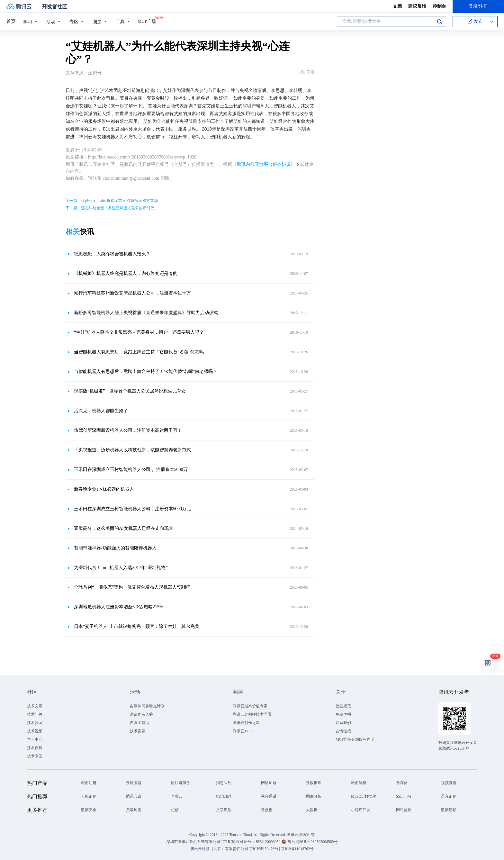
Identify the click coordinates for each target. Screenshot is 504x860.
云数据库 (314, 783)
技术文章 (35, 706)
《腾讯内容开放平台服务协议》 (264, 164)
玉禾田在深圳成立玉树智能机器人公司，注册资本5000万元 (132, 509)
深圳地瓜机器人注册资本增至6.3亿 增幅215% (119, 607)
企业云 (177, 796)
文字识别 (224, 810)
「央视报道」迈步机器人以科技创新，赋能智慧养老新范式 (132, 450)
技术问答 (35, 714)
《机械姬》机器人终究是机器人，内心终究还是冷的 (126, 273)
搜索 (439, 22)
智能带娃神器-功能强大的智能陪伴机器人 (115, 548)
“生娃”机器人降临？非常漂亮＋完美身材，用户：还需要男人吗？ (139, 332)
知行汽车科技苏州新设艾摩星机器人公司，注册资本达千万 (132, 293)
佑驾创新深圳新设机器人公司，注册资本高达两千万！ (128, 430)
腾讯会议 (134, 796)
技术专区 (35, 756)
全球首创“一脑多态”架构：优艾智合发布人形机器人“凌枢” (132, 587)
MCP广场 (147, 21)
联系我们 (343, 723)
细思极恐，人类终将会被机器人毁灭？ (112, 254)
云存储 (402, 783)
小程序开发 (361, 810)
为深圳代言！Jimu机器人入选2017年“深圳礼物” (121, 568)
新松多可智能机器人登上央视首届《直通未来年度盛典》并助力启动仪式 (146, 313)
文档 (397, 6)
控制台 (439, 6)
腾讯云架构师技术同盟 (252, 714)
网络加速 (269, 783)
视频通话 (269, 796)
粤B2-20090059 (269, 842)
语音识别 (449, 796)
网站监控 (404, 810)
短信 (175, 810)
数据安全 (89, 810)
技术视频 (35, 731)
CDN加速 (224, 796)
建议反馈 (417, 6)
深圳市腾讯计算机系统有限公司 (193, 842)
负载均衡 (134, 810)
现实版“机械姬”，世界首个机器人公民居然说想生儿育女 (130, 391)
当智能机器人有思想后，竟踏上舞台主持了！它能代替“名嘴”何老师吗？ (146, 371)
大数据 (312, 810)
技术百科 (35, 748)
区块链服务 (181, 783)
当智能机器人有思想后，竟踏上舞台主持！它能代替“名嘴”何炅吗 (139, 352)
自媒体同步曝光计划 (147, 706)
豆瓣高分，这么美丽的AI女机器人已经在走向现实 (124, 528)
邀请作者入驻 (141, 714)
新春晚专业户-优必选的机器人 (104, 489)
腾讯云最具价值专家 (250, 706)
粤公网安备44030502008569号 (313, 842)
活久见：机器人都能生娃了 (101, 411)
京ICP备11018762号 (297, 849)
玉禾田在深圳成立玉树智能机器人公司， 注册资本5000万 (131, 470)
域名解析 (359, 783)
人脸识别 (89, 796)
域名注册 (89, 783)
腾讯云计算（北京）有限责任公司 (219, 849)
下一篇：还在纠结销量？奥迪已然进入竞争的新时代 (110, 208)
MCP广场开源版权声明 (355, 739)
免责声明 (343, 714)
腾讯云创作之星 (246, 723)
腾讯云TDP (242, 731)
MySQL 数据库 (364, 796)
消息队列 (224, 783)
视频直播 (449, 783)
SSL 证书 (404, 796)
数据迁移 (449, 810)
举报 (307, 72)
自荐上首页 (139, 723)
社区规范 (343, 706)
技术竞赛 (138, 731)
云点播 (267, 810)
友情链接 (343, 731)
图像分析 (314, 796)
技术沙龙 (35, 723)
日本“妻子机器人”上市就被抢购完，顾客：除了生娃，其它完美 (137, 626)
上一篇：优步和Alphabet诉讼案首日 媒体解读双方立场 (112, 201)
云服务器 (134, 783)
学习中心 (35, 739)
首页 (11, 21)
